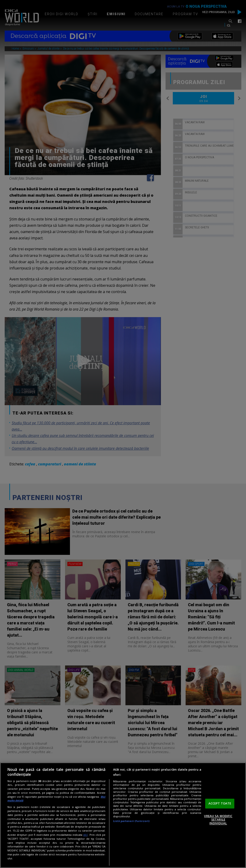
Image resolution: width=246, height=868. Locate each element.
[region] (123, 815)
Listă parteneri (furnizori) (131, 821)
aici (85, 835)
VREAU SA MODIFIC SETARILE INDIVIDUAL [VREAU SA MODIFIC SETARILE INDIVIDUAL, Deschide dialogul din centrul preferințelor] (218, 820)
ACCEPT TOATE (220, 803)
